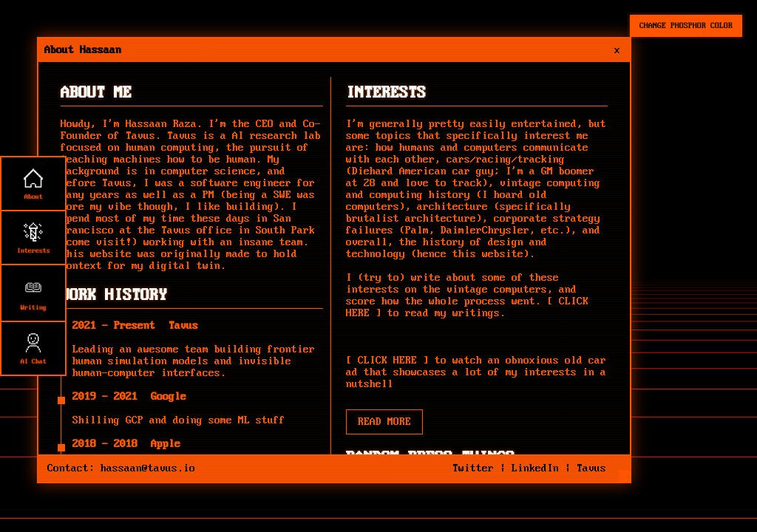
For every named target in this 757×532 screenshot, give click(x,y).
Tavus (140, 136)
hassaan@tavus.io (148, 468)
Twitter (473, 468)
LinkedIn (535, 468)
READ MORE (384, 422)
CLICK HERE (387, 361)
